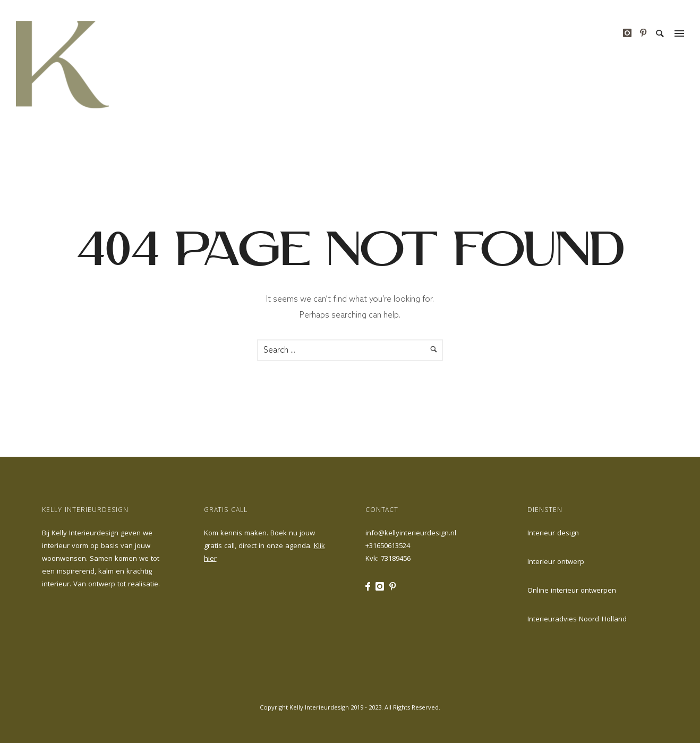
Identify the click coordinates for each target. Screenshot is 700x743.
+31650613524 (388, 546)
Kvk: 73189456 (388, 559)
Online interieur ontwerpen (572, 591)
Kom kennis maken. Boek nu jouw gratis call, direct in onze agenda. (264, 546)
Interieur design (553, 534)
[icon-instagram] (630, 33)
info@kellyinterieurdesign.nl (411, 534)
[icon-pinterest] (643, 33)
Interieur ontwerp (556, 562)
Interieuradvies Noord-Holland (577, 620)
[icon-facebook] (370, 587)
